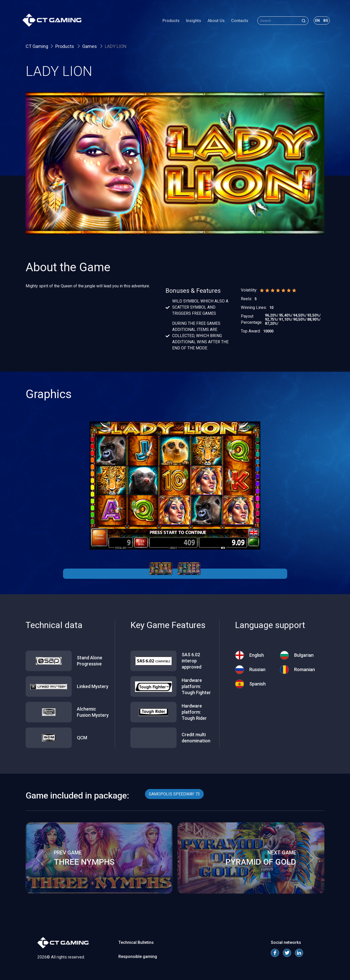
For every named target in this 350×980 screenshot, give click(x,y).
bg (323, 22)
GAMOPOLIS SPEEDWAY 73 (174, 794)
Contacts (237, 22)
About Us (213, 22)
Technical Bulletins (136, 942)
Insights (191, 22)
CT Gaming (37, 46)
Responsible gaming (138, 957)
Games (90, 46)
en (314, 22)
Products (168, 22)
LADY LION (116, 46)
